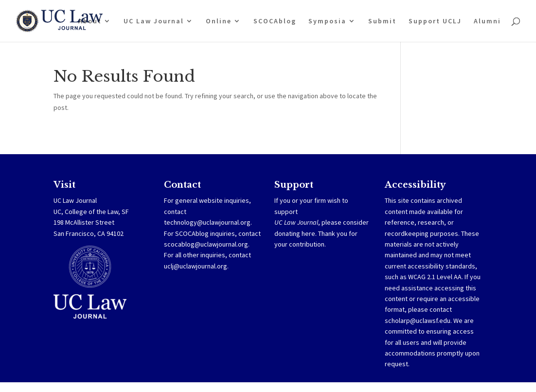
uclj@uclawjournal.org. (196, 266)
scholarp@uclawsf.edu (418, 321)
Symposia (327, 21)
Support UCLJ (435, 21)
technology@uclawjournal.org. (208, 222)
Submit (382, 21)
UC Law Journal (154, 21)
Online (219, 21)
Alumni (487, 21)
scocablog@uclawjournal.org (206, 244)
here (308, 233)
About (90, 21)
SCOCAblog (275, 21)
